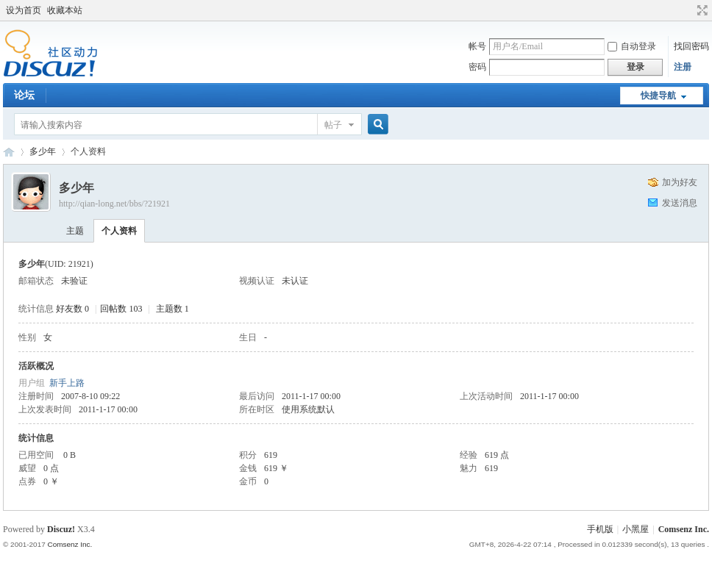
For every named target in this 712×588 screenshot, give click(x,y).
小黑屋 (636, 529)
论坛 (24, 95)
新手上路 (67, 383)
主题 (75, 231)
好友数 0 (72, 309)
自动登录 (632, 46)
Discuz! (61, 529)
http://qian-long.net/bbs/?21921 (114, 204)
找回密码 (691, 46)
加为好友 (680, 182)
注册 (683, 67)
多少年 (43, 151)
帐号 (477, 46)
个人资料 (119, 231)
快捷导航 (658, 96)
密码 (477, 67)
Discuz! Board (9, 152)
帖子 (333, 125)
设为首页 (24, 10)
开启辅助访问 (688, 10)
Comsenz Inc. (684, 529)
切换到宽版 (701, 10)
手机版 (600, 529)
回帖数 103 (121, 309)
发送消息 (680, 203)
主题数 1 (172, 309)
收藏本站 (65, 10)
